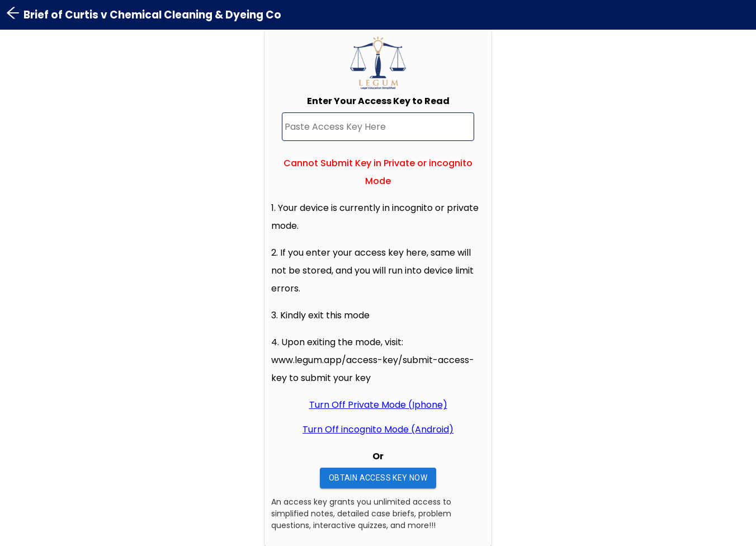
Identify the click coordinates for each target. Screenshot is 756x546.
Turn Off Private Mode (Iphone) (378, 405)
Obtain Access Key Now (378, 478)
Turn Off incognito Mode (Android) (378, 429)
